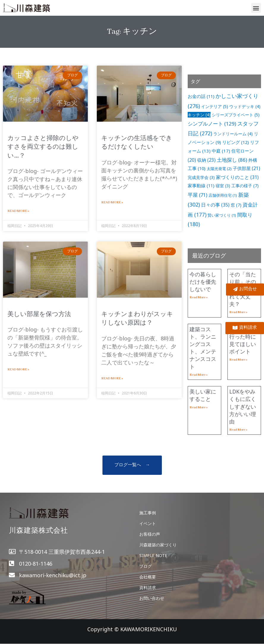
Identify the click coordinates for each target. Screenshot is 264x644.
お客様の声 (150, 534)
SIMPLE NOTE (153, 555)
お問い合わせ (152, 598)
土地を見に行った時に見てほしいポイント (243, 340)
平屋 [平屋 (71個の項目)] (197, 195)
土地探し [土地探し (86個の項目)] (232, 160)
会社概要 (148, 577)
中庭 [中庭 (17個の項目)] (221, 151)
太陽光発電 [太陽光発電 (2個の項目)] (219, 169)
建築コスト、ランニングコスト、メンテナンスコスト (203, 348)
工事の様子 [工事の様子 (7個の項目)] (245, 186)
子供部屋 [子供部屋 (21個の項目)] (246, 168)
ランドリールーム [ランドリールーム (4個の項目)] (233, 134)
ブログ (146, 566)
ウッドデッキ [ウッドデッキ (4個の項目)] (245, 106)
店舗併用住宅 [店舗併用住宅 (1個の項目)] (223, 195)
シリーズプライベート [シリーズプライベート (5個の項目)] (236, 115)
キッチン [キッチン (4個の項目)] (199, 115)
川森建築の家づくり (158, 545)
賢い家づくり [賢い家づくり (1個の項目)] (222, 215)
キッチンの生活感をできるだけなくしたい (137, 142)
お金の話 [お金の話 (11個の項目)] (201, 96)
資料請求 (148, 587)
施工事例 (148, 513)
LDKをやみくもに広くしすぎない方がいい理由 (243, 406)
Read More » (18, 211)
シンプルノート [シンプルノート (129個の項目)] (212, 124)
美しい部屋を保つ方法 (39, 314)
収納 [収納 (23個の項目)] (206, 160)
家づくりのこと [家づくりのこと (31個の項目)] (237, 177)
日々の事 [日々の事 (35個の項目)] (215, 205)
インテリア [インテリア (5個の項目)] (215, 106)
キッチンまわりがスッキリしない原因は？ (137, 318)
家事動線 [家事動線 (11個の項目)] (201, 185)
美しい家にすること (203, 395)
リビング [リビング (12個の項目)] (235, 142)
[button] (256, 8)
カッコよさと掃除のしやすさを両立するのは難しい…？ (43, 146)
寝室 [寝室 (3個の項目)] (223, 186)
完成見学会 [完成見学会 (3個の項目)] (201, 177)
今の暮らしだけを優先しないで (203, 282)
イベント (148, 523)
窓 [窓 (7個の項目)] (236, 205)
